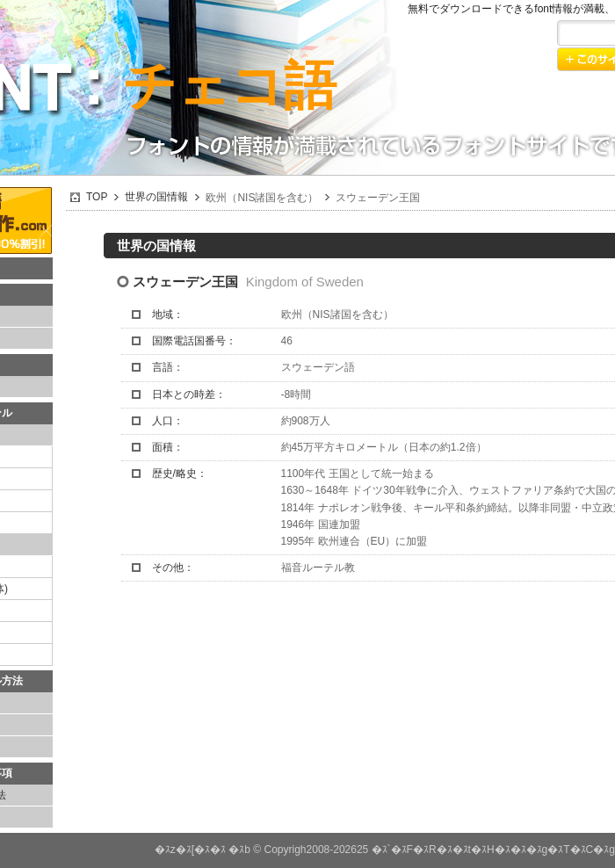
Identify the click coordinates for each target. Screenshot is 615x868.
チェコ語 (230, 86)
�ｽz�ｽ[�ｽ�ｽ (190, 850)
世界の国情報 (156, 197)
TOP (97, 197)
